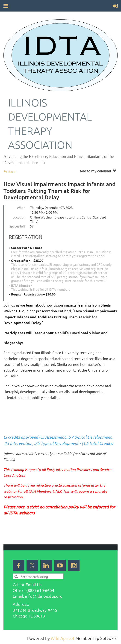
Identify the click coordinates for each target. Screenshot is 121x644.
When (21, 207)
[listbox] (99, 171)
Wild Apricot (63, 638)
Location (19, 217)
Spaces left (17, 226)
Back (12, 172)
